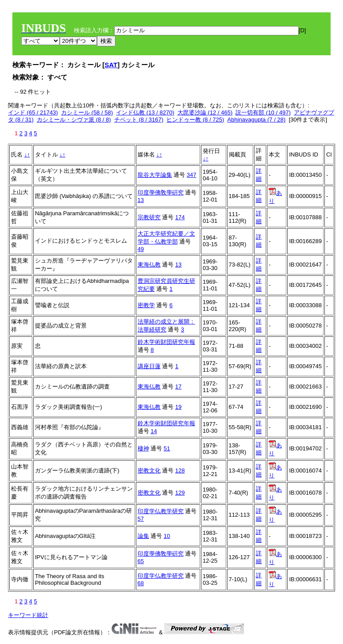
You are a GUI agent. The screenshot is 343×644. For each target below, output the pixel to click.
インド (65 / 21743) (33, 112)
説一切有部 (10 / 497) (263, 112)
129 (180, 493)
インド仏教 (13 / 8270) (145, 112)
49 (141, 249)
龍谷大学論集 (155, 175)
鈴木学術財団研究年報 (166, 342)
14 (154, 431)
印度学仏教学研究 (161, 511)
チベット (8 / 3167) (139, 120)
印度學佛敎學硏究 (161, 192)
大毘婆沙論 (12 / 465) (205, 112)
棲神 (143, 448)
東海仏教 (149, 265)
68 (141, 583)
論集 (143, 536)
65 (141, 561)
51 (167, 448)
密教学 (146, 305)
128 (180, 471)
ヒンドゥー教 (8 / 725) (195, 120)
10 (167, 536)
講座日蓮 (149, 366)
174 (180, 217)
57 (141, 519)
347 (192, 175)
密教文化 (149, 471)
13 (141, 200)
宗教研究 (149, 217)
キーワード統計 (28, 615)
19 (178, 407)
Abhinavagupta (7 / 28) (257, 120)
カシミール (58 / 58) (87, 112)
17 (178, 387)
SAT (111, 65)
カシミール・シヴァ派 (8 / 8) (74, 120)
